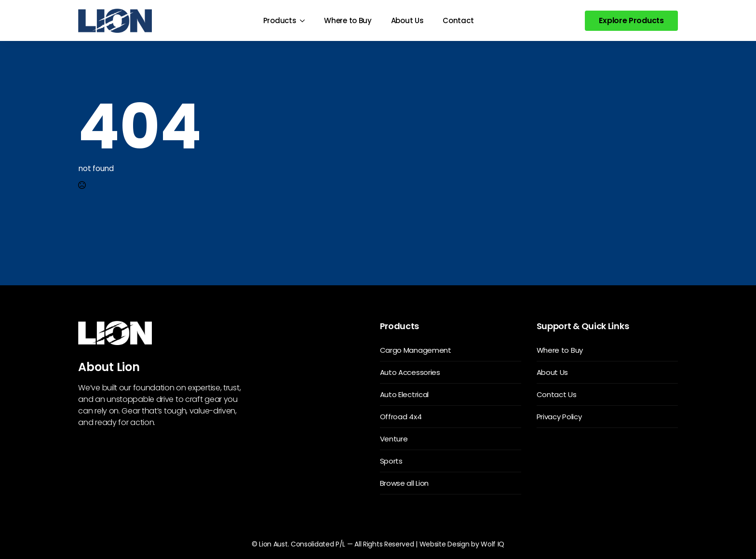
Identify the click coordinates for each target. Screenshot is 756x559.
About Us (407, 20)
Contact (458, 20)
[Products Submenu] (305, 20)
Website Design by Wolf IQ (462, 544)
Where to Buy (348, 20)
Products (280, 20)
